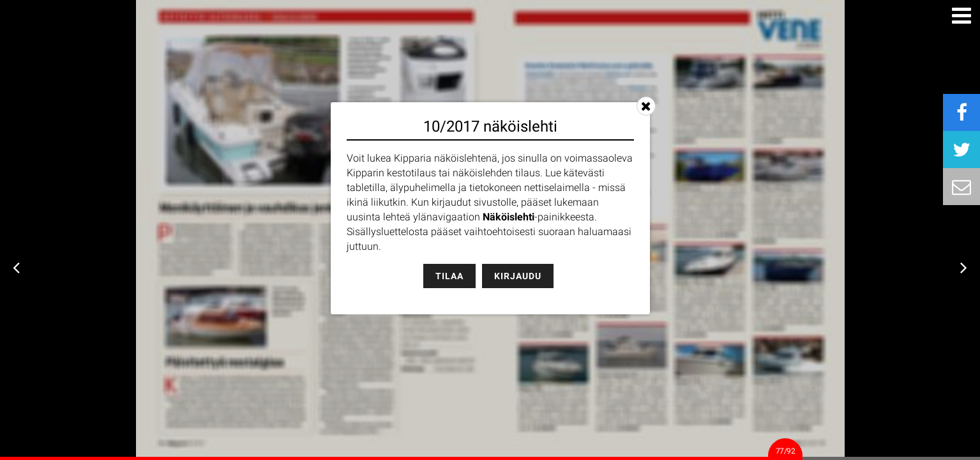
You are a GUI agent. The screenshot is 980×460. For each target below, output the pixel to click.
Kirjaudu (518, 276)
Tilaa (449, 276)
